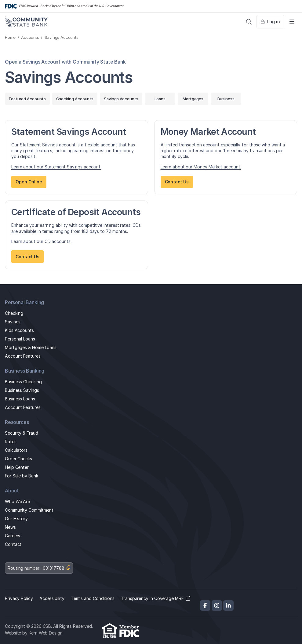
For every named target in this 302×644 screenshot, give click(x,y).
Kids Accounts (19, 330)
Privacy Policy (19, 598)
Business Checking (23, 382)
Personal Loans (20, 339)
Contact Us (177, 182)
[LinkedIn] (228, 605)
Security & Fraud (22, 433)
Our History (16, 519)
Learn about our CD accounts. (41, 241)
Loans (160, 99)
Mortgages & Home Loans (31, 347)
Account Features (23, 356)
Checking (14, 313)
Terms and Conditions (93, 598)
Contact (13, 544)
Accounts (30, 37)
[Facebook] (205, 605)
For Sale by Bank (22, 476)
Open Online (29, 182)
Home (10, 37)
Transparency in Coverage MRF (152, 598)
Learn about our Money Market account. (201, 167)
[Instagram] (217, 605)
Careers (13, 536)
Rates (11, 442)
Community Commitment (29, 510)
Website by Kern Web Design (34, 633)
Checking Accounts (75, 99)
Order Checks (18, 459)
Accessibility (52, 598)
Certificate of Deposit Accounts (76, 212)
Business (226, 99)
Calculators (16, 450)
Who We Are (17, 501)
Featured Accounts (27, 99)
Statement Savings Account (69, 132)
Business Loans (20, 399)
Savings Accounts (121, 99)
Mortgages (193, 99)
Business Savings (22, 390)
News (10, 527)
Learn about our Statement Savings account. (56, 167)
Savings (13, 322)
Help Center (17, 467)
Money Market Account (208, 132)
